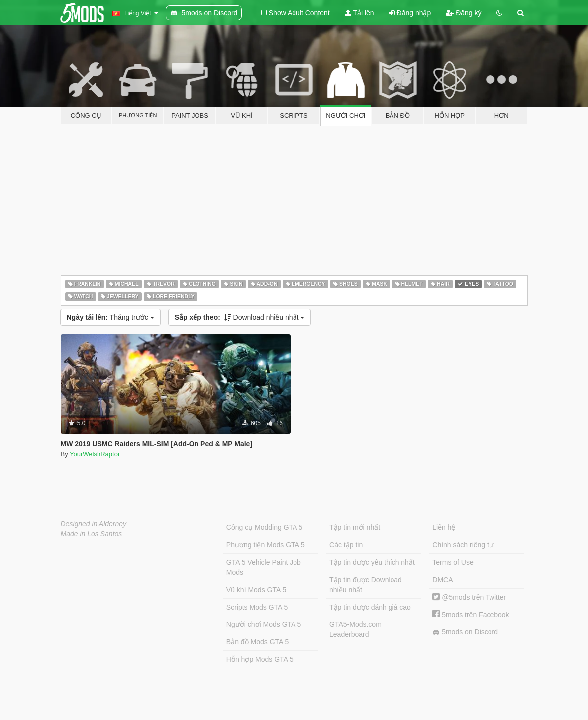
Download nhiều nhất (240, 317)
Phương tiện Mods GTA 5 (266, 545)
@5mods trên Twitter (469, 597)
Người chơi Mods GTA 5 (264, 624)
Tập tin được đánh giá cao (370, 607)
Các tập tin (346, 545)
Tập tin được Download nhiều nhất (366, 585)
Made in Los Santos (92, 534)
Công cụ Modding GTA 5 (264, 527)
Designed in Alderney (94, 524)
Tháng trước (110, 317)
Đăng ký (463, 13)
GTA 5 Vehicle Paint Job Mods (264, 567)
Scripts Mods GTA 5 (257, 607)
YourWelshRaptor (95, 454)
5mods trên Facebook (471, 615)
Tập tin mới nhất (355, 527)
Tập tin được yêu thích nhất (372, 562)
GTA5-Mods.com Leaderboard (355, 629)
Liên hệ (444, 527)
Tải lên (359, 13)
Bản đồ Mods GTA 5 (257, 642)
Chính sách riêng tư (463, 545)
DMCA (442, 580)
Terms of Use (453, 562)
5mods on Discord (465, 632)
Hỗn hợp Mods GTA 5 (260, 659)
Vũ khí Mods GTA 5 (256, 590)
